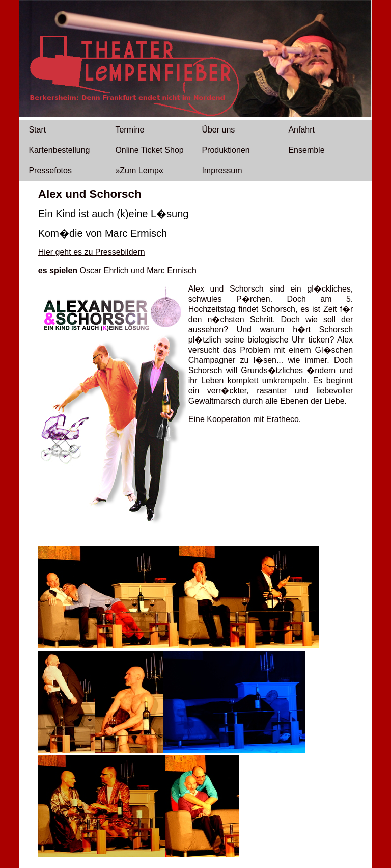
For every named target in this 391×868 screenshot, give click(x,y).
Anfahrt (301, 130)
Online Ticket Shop (149, 150)
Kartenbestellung (59, 150)
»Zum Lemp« (139, 170)
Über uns (218, 130)
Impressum (222, 170)
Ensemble (306, 150)
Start (37, 130)
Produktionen (226, 150)
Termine (130, 130)
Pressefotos (50, 170)
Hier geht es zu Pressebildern (92, 252)
